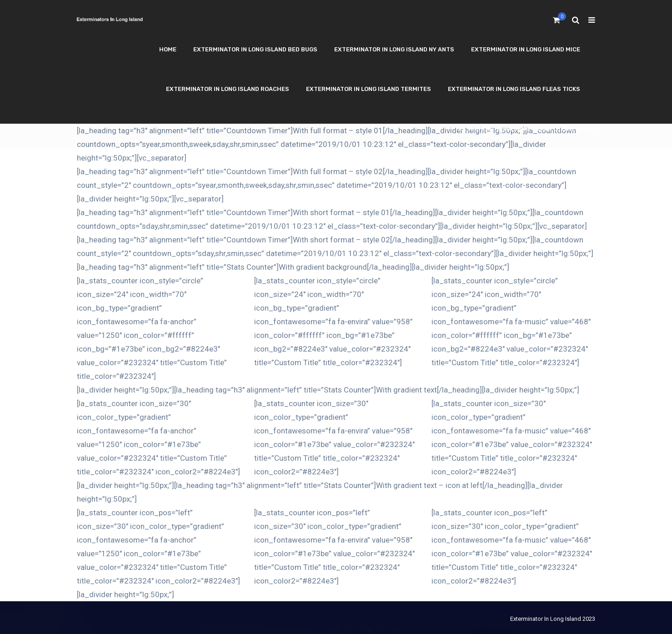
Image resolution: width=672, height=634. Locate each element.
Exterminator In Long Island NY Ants (394, 49)
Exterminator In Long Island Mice (526, 49)
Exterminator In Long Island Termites (369, 89)
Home (168, 49)
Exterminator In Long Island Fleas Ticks (514, 89)
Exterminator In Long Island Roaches (228, 89)
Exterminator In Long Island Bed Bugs (255, 49)
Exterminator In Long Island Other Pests (527, 128)
